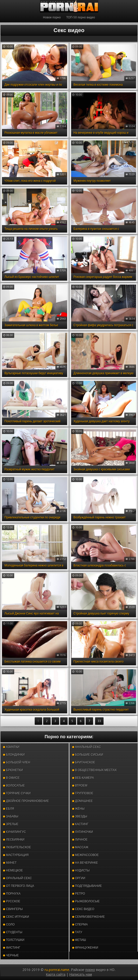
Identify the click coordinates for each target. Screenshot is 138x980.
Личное (80, 840)
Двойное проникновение (26, 801)
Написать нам (81, 975)
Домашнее (82, 801)
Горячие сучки (17, 793)
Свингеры (13, 909)
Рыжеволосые (86, 901)
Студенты (13, 932)
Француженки (85, 948)
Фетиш (79, 940)
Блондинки (14, 755)
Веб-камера (83, 778)
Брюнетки (13, 770)
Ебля (8, 809)
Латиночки (83, 832)
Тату (77, 932)
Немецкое (13, 870)
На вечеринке (85, 863)
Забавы (11, 816)
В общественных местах (94, 770)
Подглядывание (87, 886)
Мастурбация (16, 855)
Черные (11, 955)
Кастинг (80, 824)
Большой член (17, 762)
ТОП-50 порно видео (80, 17)
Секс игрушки (16, 917)
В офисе (11, 778)
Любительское (17, 847)
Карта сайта (56, 975)
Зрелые (11, 824)
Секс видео (83, 909)
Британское (84, 762)
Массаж (80, 847)
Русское (12, 901)
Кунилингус (14, 832)
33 (99, 721)
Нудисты (81, 870)
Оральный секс (17, 878)
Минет (10, 863)
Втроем (80, 786)
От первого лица (19, 886)
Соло (9, 924)
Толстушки (14, 940)
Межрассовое (85, 855)
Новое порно (52, 17)
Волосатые (14, 786)
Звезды (80, 816)
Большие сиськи (88, 755)
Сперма (80, 924)
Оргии (79, 878)
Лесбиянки (14, 840)
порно (90, 970)
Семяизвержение (88, 917)
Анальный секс (87, 747)
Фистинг (12, 948)
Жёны (78, 809)
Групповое (83, 793)
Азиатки (11, 747)
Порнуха (12, 894)
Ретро (79, 894)
